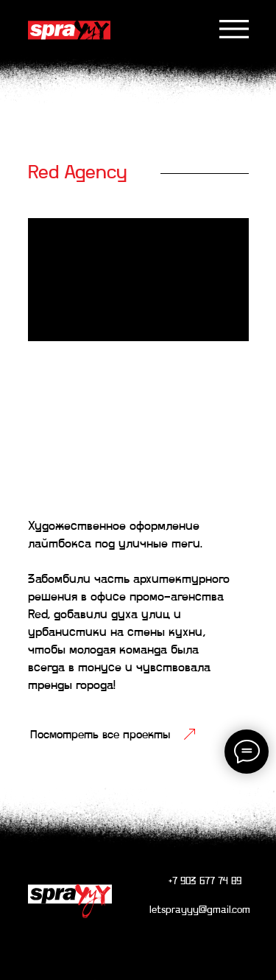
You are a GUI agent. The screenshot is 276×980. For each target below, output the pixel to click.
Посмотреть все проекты (100, 735)
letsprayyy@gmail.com (200, 910)
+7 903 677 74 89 (205, 882)
